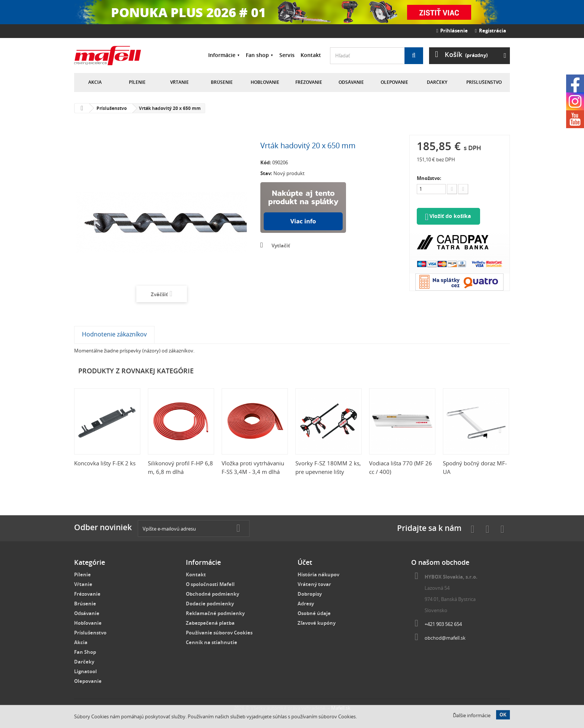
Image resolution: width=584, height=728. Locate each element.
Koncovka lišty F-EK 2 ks (105, 463)
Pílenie (137, 82)
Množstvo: (429, 178)
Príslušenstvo (484, 82)
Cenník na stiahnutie (212, 642)
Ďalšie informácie (472, 715)
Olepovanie (394, 82)
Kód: (266, 162)
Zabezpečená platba (210, 623)
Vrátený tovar (314, 584)
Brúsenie (222, 82)
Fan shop (257, 55)
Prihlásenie (452, 31)
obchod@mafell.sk (445, 638)
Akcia (95, 82)
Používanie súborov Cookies (219, 633)
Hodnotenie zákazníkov (114, 334)
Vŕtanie (180, 82)
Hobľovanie (265, 82)
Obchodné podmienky (212, 594)
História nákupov (318, 575)
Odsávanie (351, 82)
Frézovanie (309, 82)
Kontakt (311, 55)
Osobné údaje (314, 613)
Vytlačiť (281, 246)
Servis (287, 55)
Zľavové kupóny (317, 623)
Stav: (266, 173)
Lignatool (85, 671)
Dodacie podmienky (210, 604)
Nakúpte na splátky (303, 208)
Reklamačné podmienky (215, 613)
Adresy (306, 604)
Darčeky (437, 82)
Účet (305, 562)
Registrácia (491, 31)
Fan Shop (85, 652)
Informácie (222, 55)
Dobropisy (310, 594)
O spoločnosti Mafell (210, 584)
